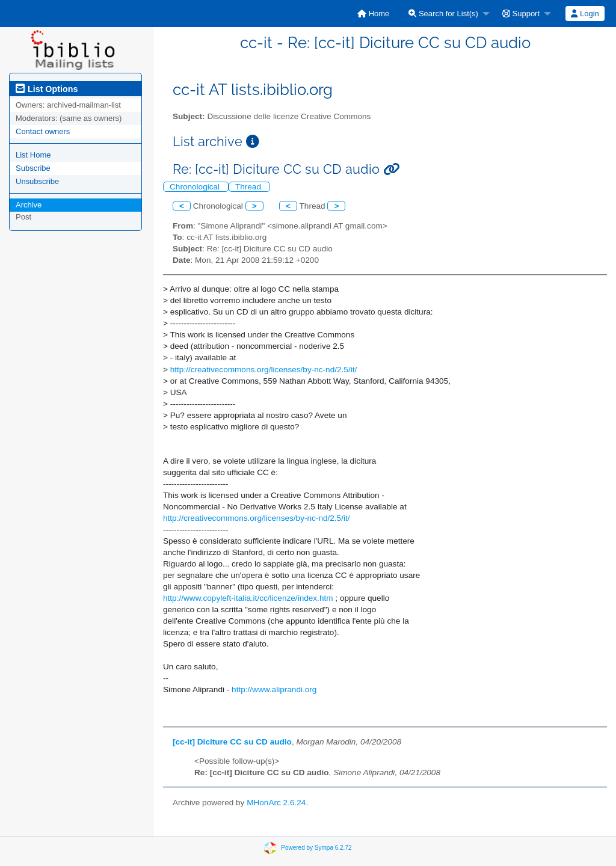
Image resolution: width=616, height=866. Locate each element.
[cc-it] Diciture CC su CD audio (232, 742)
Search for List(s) (443, 14)
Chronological (196, 187)
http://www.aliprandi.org (274, 689)
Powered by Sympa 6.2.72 (316, 848)
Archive (29, 205)
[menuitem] (373, 14)
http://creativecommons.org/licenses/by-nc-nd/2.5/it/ (264, 370)
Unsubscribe (37, 181)
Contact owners (43, 131)
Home (373, 14)
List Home (33, 155)
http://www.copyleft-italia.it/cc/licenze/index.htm (248, 598)
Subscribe (33, 168)
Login (585, 14)
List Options (47, 89)
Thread (249, 187)
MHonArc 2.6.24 (276, 803)
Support (521, 14)
